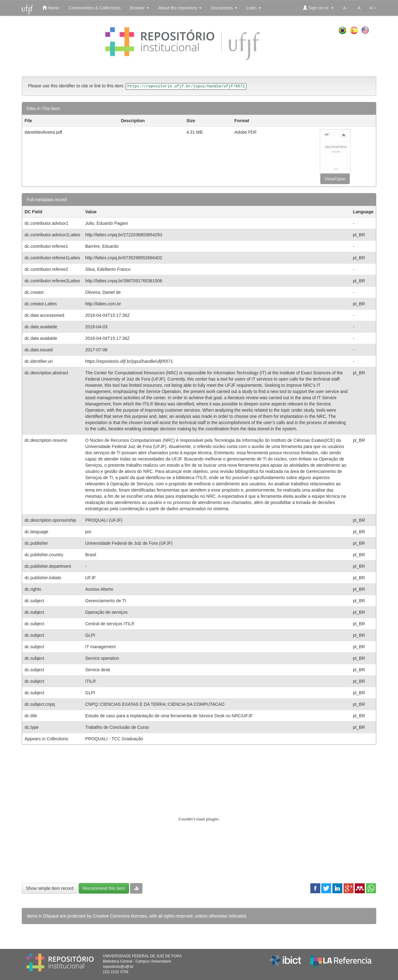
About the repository (180, 8)
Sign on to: (318, 8)
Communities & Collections (95, 8)
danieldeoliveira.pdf (43, 132)
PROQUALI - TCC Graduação (114, 739)
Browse (139, 8)
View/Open (335, 179)
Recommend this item (104, 888)
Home (51, 8)
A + (373, 8)
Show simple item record (50, 888)
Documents (224, 8)
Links (254, 8)
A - (346, 8)
